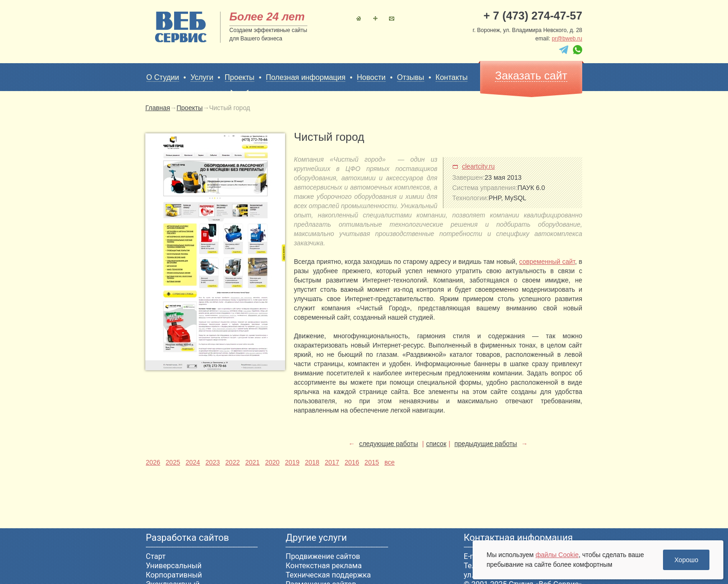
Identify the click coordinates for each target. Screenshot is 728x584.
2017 (332, 462)
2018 (312, 462)
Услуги (202, 77)
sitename (181, 27)
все (390, 462)
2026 (153, 462)
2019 (292, 462)
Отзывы (411, 77)
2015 (372, 462)
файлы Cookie (557, 555)
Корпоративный (174, 575)
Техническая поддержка (328, 575)
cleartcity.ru (478, 166)
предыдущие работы (486, 444)
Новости (371, 77)
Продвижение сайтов (323, 556)
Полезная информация (306, 77)
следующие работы (388, 444)
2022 (232, 462)
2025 (173, 462)
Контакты (392, 18)
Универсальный (174, 566)
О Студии (163, 77)
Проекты (240, 78)
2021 (252, 462)
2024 (193, 462)
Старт (156, 556)
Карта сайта (375, 18)
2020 (272, 462)
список (436, 444)
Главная (359, 18)
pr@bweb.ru (567, 39)
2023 (212, 462)
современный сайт (547, 262)
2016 (352, 462)
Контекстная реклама (324, 566)
